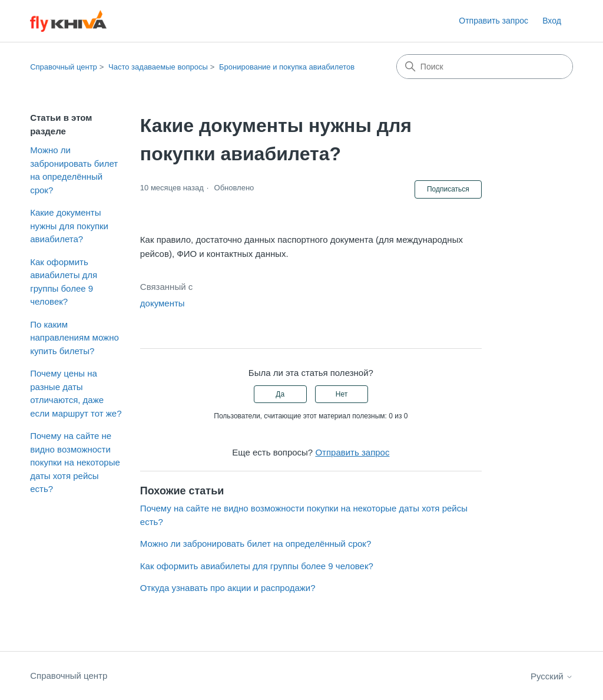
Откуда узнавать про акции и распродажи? (228, 588)
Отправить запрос (493, 21)
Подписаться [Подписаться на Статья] (448, 189)
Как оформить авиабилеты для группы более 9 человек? (64, 282)
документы (163, 303)
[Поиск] (485, 67)
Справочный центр (64, 67)
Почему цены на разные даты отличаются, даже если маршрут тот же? (76, 393)
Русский (552, 676)
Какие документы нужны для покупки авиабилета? (69, 226)
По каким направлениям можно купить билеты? (74, 338)
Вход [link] (552, 21)
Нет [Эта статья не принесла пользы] (342, 394)
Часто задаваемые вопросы (158, 67)
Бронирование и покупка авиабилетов (287, 67)
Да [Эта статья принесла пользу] (280, 394)
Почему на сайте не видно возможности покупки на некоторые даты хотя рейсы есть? (75, 462)
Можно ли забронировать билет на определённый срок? (74, 170)
